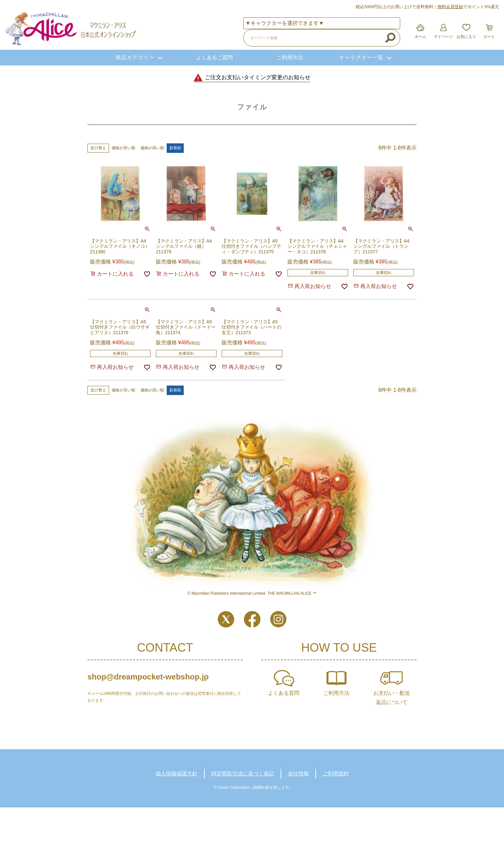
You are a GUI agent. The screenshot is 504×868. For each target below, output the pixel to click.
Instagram (278, 619)
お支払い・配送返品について (392, 698)
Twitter (226, 619)
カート (489, 37)
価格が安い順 (123, 148)
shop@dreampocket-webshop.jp (148, 677)
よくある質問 (284, 693)
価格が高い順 (152, 148)
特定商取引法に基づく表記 (243, 774)
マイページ (443, 37)
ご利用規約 (336, 774)
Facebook (252, 619)
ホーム (420, 37)
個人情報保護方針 (177, 774)
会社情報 (298, 774)
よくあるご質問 (215, 57)
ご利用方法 (290, 57)
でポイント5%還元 (468, 7)
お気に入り (466, 37)
